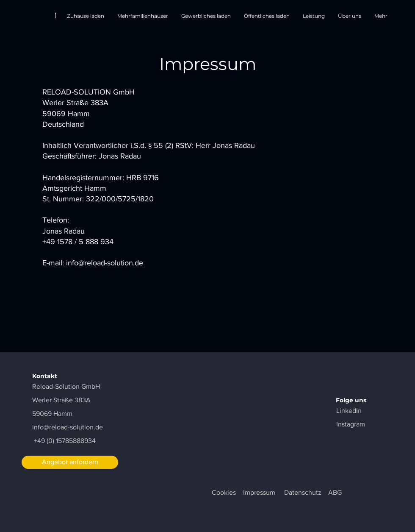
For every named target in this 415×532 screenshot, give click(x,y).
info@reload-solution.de (105, 263)
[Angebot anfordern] (70, 462)
